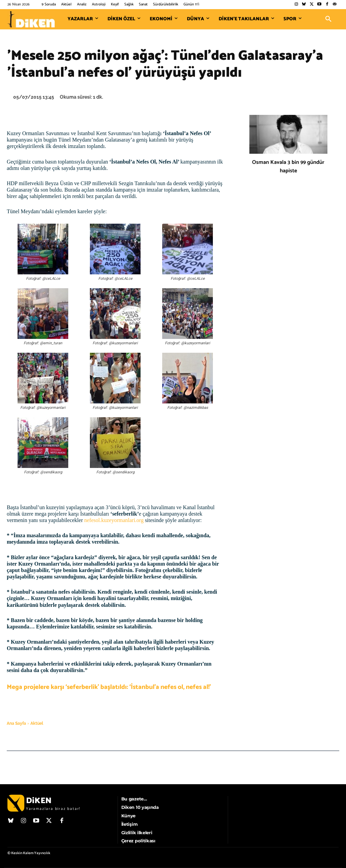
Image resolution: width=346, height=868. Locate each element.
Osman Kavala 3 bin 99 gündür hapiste (288, 167)
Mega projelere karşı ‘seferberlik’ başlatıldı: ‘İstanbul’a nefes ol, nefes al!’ (109, 687)
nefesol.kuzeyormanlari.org (114, 520)
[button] (328, 19)
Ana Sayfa (16, 723)
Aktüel (37, 723)
